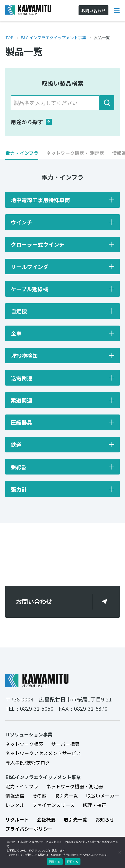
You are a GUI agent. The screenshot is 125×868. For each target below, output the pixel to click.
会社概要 (46, 819)
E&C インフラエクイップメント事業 (53, 37)
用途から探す (31, 122)
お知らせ (105, 819)
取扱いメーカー (103, 795)
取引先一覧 (66, 795)
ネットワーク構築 (24, 744)
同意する (55, 862)
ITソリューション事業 (29, 734)
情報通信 (15, 795)
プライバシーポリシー (29, 829)
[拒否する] (120, 852)
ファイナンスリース (53, 805)
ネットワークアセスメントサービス (43, 753)
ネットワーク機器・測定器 (75, 786)
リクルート (17, 819)
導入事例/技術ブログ (28, 762)
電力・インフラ (22, 786)
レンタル (15, 805)
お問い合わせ (34, 601)
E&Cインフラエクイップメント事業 (43, 777)
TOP (9, 37)
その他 (39, 795)
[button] (22, 155)
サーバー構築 (65, 744)
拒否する (73, 862)
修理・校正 (94, 805)
